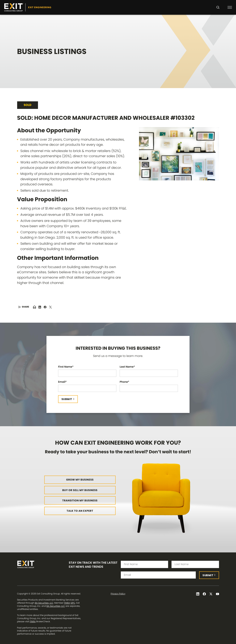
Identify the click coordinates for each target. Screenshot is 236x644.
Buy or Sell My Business (80, 490)
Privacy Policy (118, 594)
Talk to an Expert (80, 511)
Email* (62, 382)
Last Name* (127, 367)
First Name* (66, 367)
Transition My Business (80, 500)
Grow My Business (80, 480)
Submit (67, 399)
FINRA (67, 603)
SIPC (73, 603)
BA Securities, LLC (44, 603)
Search (218, 10)
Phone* (124, 382)
